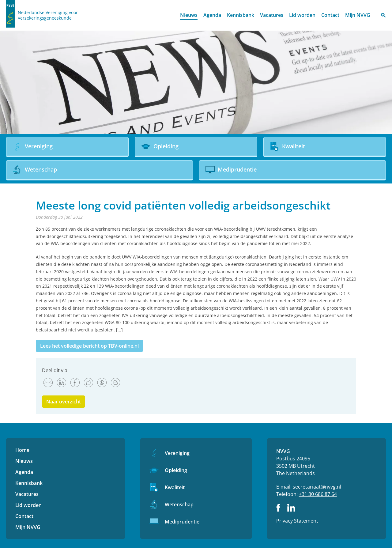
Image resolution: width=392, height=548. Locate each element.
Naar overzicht (64, 402)
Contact (330, 15)
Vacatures (272, 15)
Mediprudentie (182, 522)
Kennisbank (241, 15)
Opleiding (176, 470)
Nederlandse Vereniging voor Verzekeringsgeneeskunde (48, 15)
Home (172, 15)
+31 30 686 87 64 (318, 494)
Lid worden (302, 15)
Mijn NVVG (358, 15)
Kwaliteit (175, 487)
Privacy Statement (297, 521)
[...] (119, 330)
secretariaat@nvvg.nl (317, 487)
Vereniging (177, 453)
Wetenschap (179, 505)
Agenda (212, 15)
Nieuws (189, 15)
